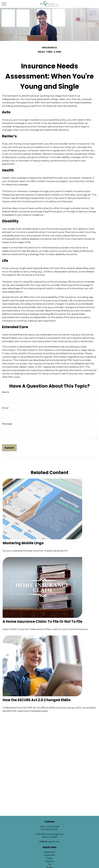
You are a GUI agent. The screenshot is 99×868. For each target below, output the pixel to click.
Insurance (50, 861)
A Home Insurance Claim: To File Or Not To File (42, 622)
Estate (50, 858)
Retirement (50, 852)
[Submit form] (9, 448)
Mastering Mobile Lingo (23, 543)
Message (7, 424)
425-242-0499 (53, 827)
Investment (50, 855)
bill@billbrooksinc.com (50, 842)
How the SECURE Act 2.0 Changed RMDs (37, 700)
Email (5, 408)
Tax (50, 864)
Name (6, 392)
